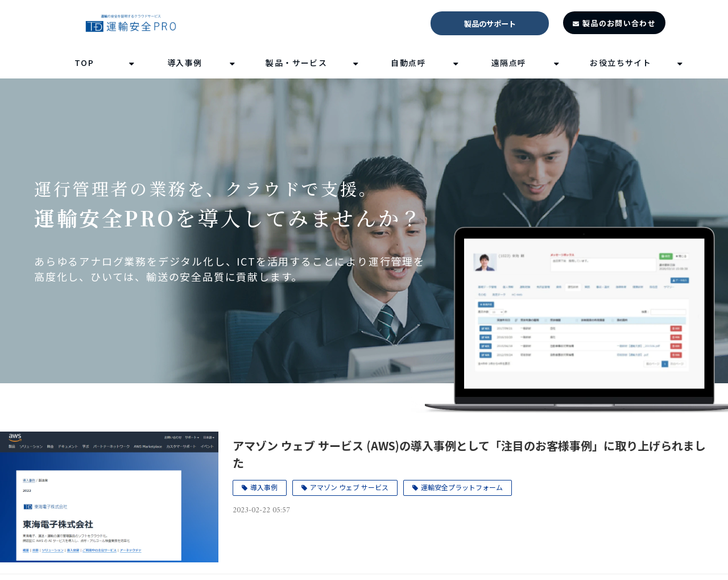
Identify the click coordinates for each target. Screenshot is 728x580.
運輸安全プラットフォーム (462, 487)
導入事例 (185, 63)
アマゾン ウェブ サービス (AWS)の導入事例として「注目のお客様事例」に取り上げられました (469, 454)
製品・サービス (296, 63)
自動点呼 (408, 63)
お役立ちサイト (621, 63)
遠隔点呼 (509, 63)
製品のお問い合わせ (619, 23)
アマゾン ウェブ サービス (349, 487)
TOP (84, 63)
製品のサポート (490, 24)
